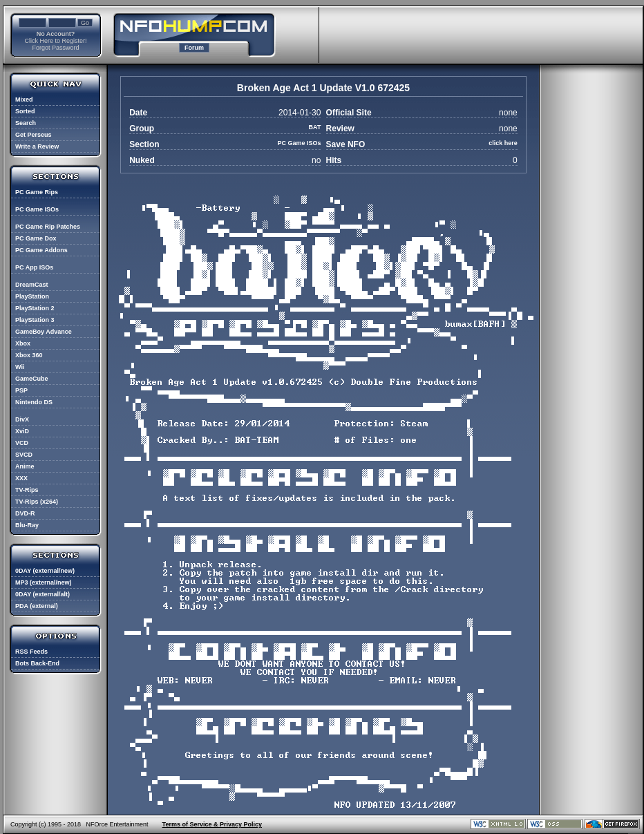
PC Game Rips (37, 192)
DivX (22, 419)
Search (26, 123)
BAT (315, 127)
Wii (20, 367)
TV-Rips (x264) (37, 502)
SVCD (24, 455)
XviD (22, 431)
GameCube (32, 379)
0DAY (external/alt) (42, 594)
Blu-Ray (27, 525)
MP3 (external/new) (44, 582)
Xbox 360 (29, 355)
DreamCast (32, 285)
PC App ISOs (34, 267)
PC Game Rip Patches (48, 227)
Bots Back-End (37, 663)
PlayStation (32, 296)
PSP (21, 390)
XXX (21, 478)
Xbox (23, 343)
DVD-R (25, 513)
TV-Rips (27, 490)
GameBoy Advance (44, 332)
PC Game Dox (36, 238)
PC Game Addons (41, 250)
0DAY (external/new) (45, 571)
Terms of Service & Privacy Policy (212, 824)
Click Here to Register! (55, 41)
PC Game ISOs (37, 209)
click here (503, 143)
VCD (22, 443)
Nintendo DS (34, 402)
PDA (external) (37, 606)
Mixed (24, 99)
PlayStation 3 (35, 320)
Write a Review (37, 146)
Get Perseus (34, 135)
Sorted (25, 111)
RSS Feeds (31, 652)
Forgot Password (55, 48)
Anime (25, 466)
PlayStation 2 (35, 308)
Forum (194, 48)
